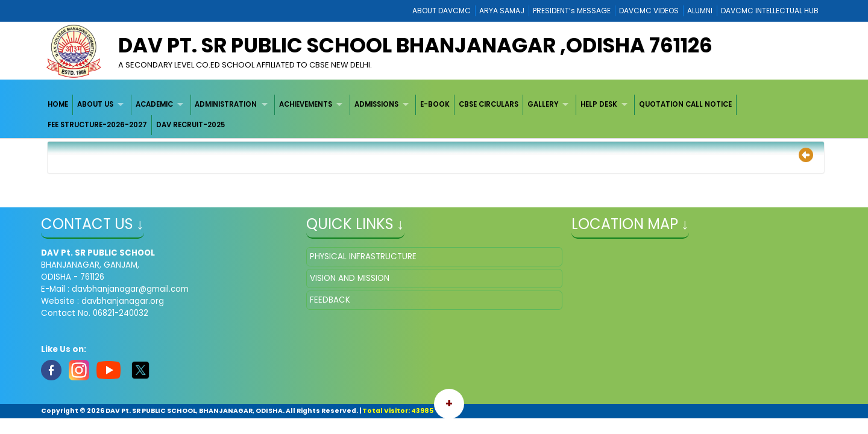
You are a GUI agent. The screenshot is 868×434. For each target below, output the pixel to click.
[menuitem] (59, 105)
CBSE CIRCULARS (489, 104)
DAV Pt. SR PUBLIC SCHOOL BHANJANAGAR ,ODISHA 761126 (415, 45)
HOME (58, 104)
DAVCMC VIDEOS (649, 11)
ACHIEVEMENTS (306, 104)
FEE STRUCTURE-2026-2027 (97, 125)
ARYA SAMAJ (502, 11)
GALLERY (543, 104)
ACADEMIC (154, 104)
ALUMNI (700, 11)
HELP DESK (599, 104)
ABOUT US (95, 104)
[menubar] (434, 115)
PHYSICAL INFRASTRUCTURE (363, 256)
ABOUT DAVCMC (442, 11)
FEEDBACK (330, 300)
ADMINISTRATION (226, 104)
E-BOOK (435, 104)
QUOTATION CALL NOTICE (685, 104)
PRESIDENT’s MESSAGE (572, 11)
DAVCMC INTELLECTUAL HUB (770, 11)
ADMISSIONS (376, 104)
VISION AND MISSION (350, 278)
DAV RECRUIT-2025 (190, 125)
